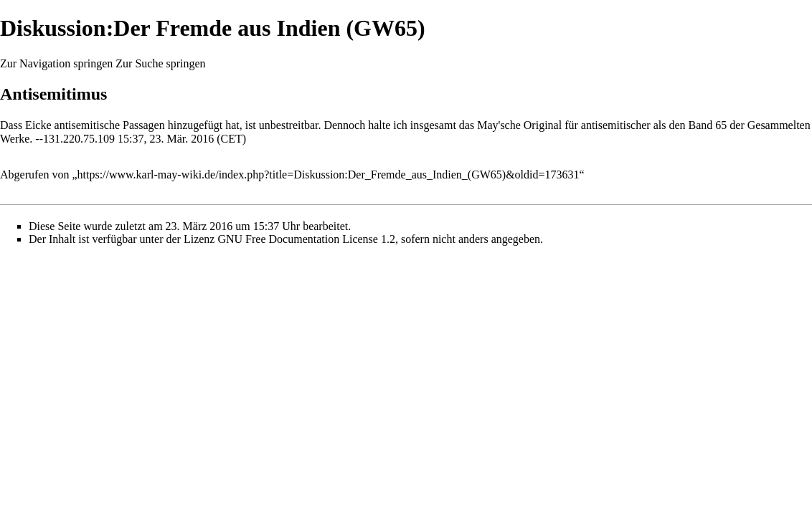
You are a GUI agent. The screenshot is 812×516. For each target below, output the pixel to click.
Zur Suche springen (160, 63)
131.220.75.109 (79, 139)
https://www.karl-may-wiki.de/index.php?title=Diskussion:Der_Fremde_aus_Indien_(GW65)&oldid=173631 (329, 175)
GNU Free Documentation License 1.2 (306, 239)
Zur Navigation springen (56, 63)
